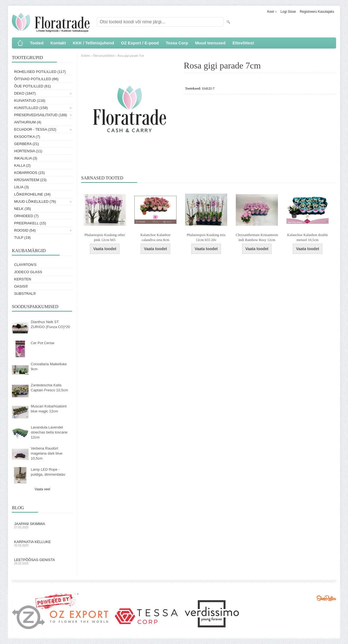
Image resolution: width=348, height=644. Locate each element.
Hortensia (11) (28, 151)
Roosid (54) (25, 230)
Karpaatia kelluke (42, 543)
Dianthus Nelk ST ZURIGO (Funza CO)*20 (50, 324)
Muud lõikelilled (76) (35, 201)
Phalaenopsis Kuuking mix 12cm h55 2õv (206, 237)
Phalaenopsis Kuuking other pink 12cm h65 (105, 237)
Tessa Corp (177, 43)
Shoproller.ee (326, 598)
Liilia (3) (21, 187)
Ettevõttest (243, 43)
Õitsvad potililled (103, 55)
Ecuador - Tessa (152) (35, 129)
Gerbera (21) (27, 144)
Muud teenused (210, 43)
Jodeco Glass (28, 272)
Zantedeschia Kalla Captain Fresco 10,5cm (49, 388)
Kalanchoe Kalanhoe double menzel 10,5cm (307, 237)
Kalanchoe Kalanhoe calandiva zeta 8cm (156, 237)
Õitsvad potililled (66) (36, 79)
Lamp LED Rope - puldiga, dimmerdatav (48, 472)
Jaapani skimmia (42, 525)
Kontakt (58, 43)
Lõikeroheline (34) (32, 194)
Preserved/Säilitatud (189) (41, 115)
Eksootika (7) (27, 137)
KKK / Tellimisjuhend (94, 43)
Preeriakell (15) (30, 223)
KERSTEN (23, 279)
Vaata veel (42, 489)
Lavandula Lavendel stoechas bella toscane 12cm (49, 432)
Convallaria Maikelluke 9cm (49, 367)
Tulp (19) (22, 238)
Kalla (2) (22, 165)
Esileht (86, 55)
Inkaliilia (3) (26, 158)
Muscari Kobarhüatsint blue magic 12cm (49, 409)
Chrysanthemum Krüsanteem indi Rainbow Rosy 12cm (257, 237)
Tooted (37, 43)
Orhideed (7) (26, 216)
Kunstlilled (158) (31, 108)
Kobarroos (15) (30, 173)
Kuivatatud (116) (30, 101)
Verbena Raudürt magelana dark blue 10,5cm (47, 453)
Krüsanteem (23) (30, 180)
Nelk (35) (23, 209)
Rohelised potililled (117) (40, 72)
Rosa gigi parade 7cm (131, 55)
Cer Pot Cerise (43, 343)
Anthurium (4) (28, 122)
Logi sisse (288, 12)
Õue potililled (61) (32, 86)
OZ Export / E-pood (140, 43)
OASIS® (21, 286)
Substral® (25, 294)
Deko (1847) (25, 93)
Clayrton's (25, 265)
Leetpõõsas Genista (42, 561)
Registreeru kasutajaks (317, 12)
